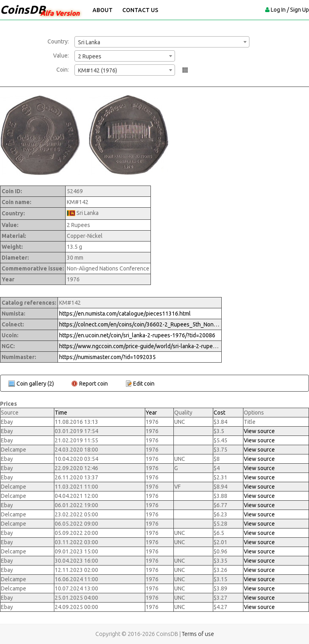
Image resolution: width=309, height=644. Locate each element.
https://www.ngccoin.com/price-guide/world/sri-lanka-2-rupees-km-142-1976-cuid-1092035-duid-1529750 (140, 346)
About (103, 10)
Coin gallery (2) (35, 384)
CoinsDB (23, 9)
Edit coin (144, 384)
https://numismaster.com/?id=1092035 (107, 357)
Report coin (94, 384)
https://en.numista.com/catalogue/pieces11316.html (125, 314)
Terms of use (198, 634)
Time (61, 413)
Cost (219, 413)
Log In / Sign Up (290, 10)
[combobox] (162, 42)
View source (259, 431)
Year (151, 413)
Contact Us (140, 10)
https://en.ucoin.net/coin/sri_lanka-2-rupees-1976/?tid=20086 (137, 335)
